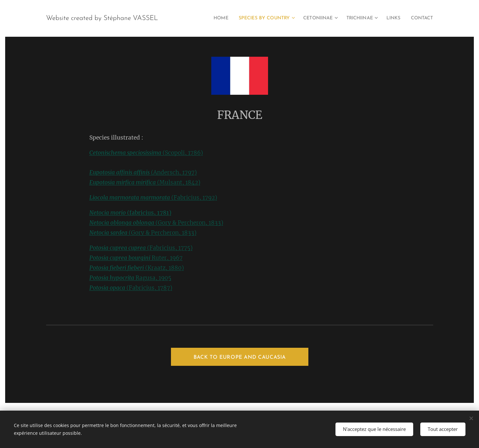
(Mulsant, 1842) (145, 182)
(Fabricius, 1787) (130, 288)
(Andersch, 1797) (143, 172)
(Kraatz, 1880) (136, 268)
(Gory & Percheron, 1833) (156, 223)
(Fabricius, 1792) (153, 198)
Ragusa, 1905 (130, 278)
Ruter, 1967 (136, 258)
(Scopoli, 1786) (146, 153)
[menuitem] (204, 18)
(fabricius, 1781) (130, 213)
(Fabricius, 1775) (141, 248)
